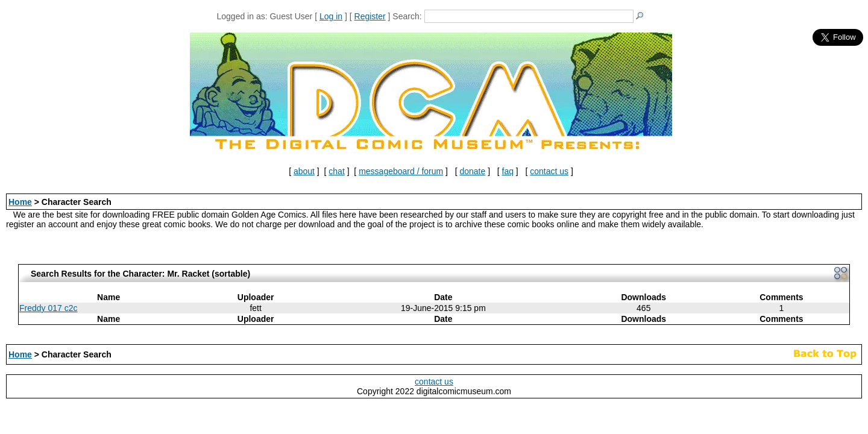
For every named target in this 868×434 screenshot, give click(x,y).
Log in (331, 16)
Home (20, 202)
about (304, 171)
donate (472, 171)
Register (370, 16)
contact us (549, 171)
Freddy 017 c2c (49, 308)
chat (336, 171)
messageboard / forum (401, 171)
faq (508, 171)
